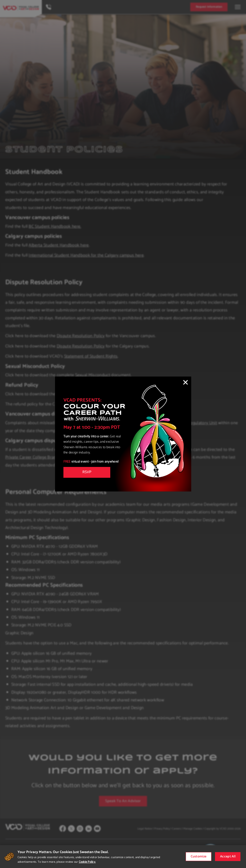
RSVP (87, 472)
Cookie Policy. (87, 862)
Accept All (228, 857)
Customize (199, 857)
